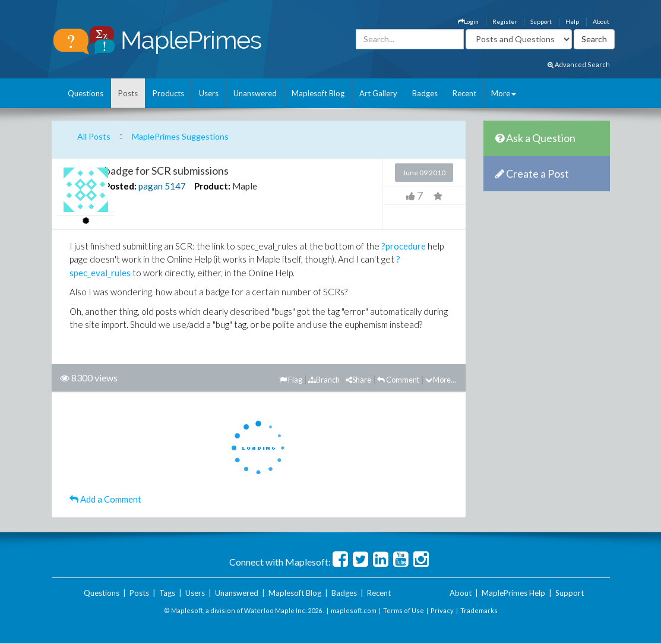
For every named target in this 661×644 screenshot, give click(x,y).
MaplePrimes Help (513, 593)
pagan (151, 186)
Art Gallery (378, 93)
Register (505, 21)
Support (541, 21)
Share (358, 380)
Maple (245, 186)
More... (441, 380)
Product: (212, 186)
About (601, 21)
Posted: (121, 186)
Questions (86, 93)
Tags (167, 593)
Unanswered (255, 93)
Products (168, 93)
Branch (324, 380)
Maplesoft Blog (318, 93)
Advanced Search (579, 64)
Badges (425, 93)
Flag (291, 380)
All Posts (94, 136)
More (504, 93)
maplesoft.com (354, 610)
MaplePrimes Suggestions (180, 136)
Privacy (442, 610)
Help (572, 21)
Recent (464, 93)
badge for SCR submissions (167, 171)
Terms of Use (404, 610)
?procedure (404, 246)
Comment (398, 380)
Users (209, 93)
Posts (128, 93)
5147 (175, 186)
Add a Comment (105, 499)
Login (468, 21)
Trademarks (479, 610)
